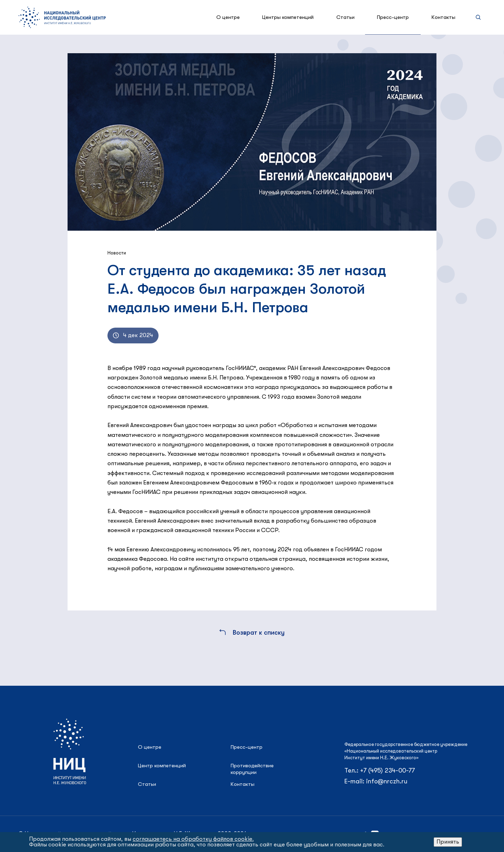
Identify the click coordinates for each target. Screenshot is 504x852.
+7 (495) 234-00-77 (387, 770)
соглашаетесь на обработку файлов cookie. (193, 839)
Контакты (443, 17)
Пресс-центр (393, 17)
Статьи (345, 17)
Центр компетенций (162, 766)
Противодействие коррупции (252, 769)
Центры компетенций (288, 17)
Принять (448, 842)
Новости (117, 253)
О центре (228, 17)
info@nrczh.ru (387, 781)
